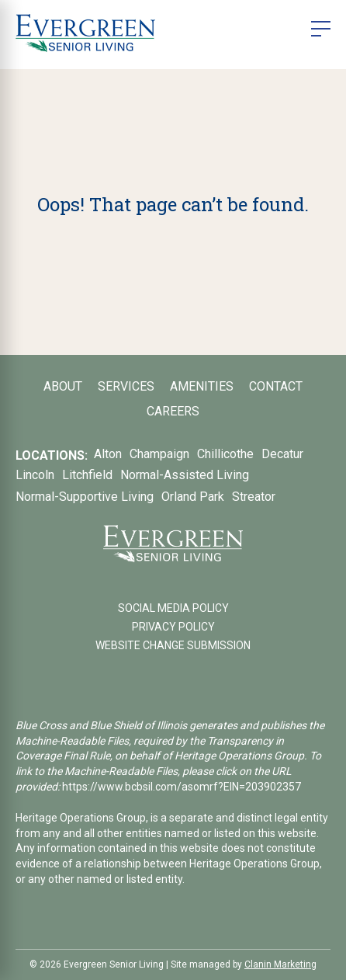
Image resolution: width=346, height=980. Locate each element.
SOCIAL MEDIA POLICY (173, 608)
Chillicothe (225, 454)
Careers (173, 411)
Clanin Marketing (280, 964)
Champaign (159, 454)
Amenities (202, 386)
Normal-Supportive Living (85, 497)
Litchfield (87, 475)
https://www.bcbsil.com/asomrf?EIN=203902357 (182, 787)
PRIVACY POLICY (173, 627)
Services (126, 386)
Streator (254, 497)
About (63, 386)
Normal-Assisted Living (185, 475)
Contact (276, 386)
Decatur (282, 454)
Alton (108, 454)
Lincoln (35, 475)
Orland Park (193, 497)
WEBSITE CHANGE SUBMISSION (173, 645)
